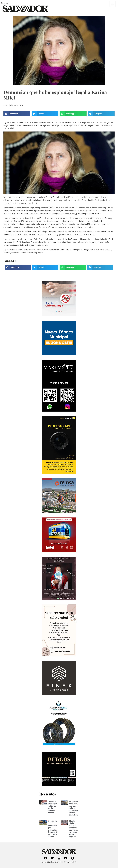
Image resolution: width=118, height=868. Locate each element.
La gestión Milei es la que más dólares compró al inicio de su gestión (73, 808)
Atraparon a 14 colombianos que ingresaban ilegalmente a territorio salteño (53, 829)
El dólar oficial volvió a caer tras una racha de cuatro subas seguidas (73, 829)
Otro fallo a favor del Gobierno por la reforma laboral (52, 807)
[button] (17, 114)
